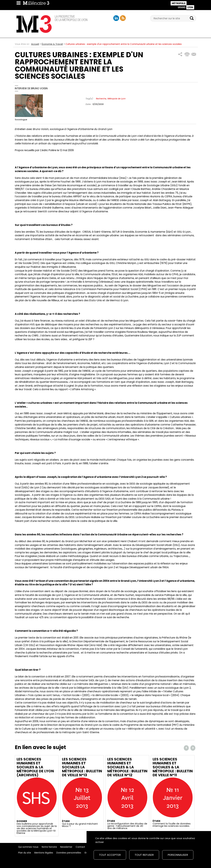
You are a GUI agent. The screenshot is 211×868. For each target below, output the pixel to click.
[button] (180, 54)
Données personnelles (69, 853)
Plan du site (25, 853)
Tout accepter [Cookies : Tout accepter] (110, 855)
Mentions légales (44, 853)
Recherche (101, 99)
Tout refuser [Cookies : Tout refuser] (144, 855)
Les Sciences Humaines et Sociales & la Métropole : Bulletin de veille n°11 (173, 767)
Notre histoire (49, 847)
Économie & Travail (52, 44)
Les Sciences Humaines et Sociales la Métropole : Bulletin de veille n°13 (82, 767)
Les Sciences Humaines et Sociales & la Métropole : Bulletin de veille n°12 (127, 767)
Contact (80, 847)
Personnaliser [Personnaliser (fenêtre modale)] (178, 855)
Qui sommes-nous (28, 847)
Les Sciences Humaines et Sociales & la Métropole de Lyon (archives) (35, 767)
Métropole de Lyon (117, 99)
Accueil (35, 44)
